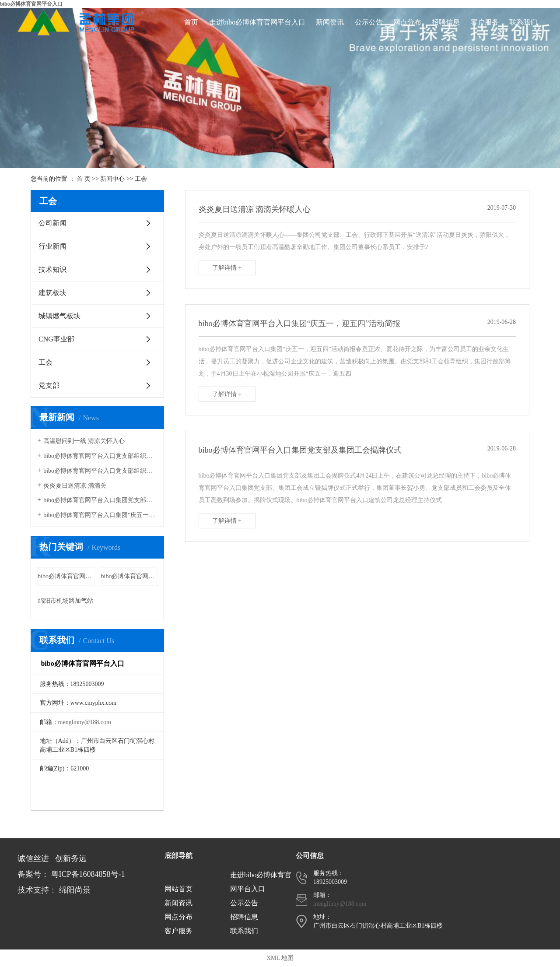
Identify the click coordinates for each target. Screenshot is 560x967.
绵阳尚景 (75, 890)
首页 (191, 22)
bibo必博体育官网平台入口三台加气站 (129, 576)
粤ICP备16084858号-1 (88, 874)
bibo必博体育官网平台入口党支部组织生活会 (100, 471)
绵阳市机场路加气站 (66, 601)
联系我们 (523, 22)
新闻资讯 (330, 22)
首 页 (84, 179)
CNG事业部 (56, 339)
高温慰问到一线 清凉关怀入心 (84, 441)
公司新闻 (52, 223)
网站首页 (178, 889)
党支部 (49, 385)
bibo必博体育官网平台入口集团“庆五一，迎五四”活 (100, 515)
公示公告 (369, 22)
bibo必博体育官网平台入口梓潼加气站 (66, 576)
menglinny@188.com (85, 722)
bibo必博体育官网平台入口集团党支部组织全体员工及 (100, 500)
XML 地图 (280, 958)
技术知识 (52, 269)
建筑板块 (52, 293)
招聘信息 (446, 22)
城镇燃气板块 (59, 316)
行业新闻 (52, 246)
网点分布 (407, 22)
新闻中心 (112, 179)
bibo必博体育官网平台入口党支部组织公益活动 (100, 456)
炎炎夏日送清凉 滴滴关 (75, 486)
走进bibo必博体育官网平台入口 (257, 22)
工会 (141, 179)
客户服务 (485, 22)
